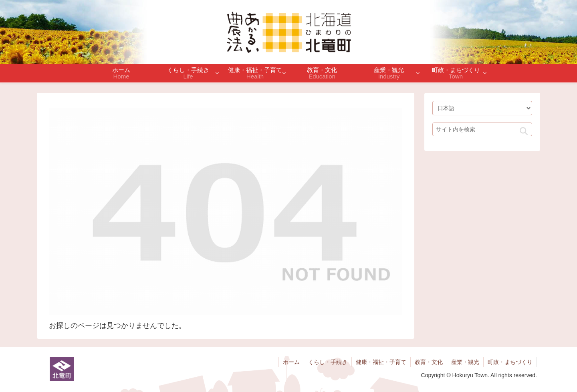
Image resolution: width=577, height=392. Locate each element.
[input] (482, 129)
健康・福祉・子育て (381, 362)
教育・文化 (429, 362)
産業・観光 (465, 362)
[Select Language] (482, 108)
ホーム (291, 362)
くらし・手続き (328, 362)
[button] (524, 132)
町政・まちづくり (510, 362)
